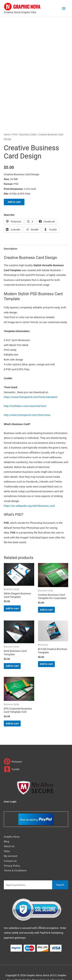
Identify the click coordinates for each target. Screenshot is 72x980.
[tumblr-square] (12, 757)
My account (11, 843)
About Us (9, 834)
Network (45, 967)
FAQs (7, 838)
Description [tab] (11, 236)
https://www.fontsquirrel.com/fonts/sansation (31, 384)
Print (15, 122)
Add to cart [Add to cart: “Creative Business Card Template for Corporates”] (46, 597)
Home (7, 122)
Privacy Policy (12, 853)
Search (60, 872)
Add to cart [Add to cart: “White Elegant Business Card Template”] (12, 596)
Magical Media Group (36, 972)
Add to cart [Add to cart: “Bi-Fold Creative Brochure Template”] (46, 651)
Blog (6, 829)
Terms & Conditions (15, 858)
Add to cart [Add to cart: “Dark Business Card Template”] (12, 653)
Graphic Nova (12, 824)
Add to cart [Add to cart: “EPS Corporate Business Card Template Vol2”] (12, 711)
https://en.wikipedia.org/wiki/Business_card (29, 493)
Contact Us (10, 848)
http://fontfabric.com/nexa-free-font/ (25, 393)
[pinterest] (13, 749)
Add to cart (14, 189)
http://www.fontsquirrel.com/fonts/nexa (27, 402)
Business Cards (28, 122)
